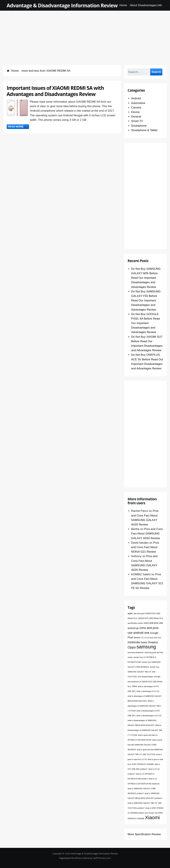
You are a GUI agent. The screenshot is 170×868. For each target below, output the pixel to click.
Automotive (138, 103)
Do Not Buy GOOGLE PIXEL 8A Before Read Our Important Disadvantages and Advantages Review (145, 323)
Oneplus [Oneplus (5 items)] (153, 642)
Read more (19, 127)
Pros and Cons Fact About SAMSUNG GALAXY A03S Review (147, 534)
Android (136, 98)
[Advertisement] (85, 34)
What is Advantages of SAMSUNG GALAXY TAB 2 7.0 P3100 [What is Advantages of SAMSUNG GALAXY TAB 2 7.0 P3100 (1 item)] (144, 706)
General (136, 117)
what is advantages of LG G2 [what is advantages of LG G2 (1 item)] (148, 691)
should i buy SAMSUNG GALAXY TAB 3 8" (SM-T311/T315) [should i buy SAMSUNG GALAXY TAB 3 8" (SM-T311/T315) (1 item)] (143, 672)
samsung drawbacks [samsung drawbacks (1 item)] (136, 652)
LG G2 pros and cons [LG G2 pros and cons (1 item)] (153, 638)
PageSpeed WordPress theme (74, 858)
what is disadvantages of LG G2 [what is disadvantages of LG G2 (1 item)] (149, 716)
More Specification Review (144, 834)
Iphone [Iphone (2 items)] (137, 638)
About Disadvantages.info (146, 5)
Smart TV (137, 121)
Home (123, 5)
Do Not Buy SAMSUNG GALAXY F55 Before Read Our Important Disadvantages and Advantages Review (146, 301)
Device (135, 112)
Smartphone (139, 126)
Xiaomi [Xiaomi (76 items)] (152, 817)
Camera (136, 108)
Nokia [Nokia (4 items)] (144, 642)
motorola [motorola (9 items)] (134, 642)
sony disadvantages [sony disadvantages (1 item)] (145, 677)
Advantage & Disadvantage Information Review (62, 5)
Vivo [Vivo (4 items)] (135, 686)
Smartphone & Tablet (144, 130)
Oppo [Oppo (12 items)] (132, 647)
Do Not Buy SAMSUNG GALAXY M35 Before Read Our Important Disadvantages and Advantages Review (146, 278)
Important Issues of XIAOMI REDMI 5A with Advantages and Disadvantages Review (55, 91)
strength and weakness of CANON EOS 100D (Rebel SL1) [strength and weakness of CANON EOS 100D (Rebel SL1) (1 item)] (145, 681)
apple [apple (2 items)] (130, 613)
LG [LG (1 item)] (142, 638)
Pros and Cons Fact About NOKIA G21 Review (145, 547)
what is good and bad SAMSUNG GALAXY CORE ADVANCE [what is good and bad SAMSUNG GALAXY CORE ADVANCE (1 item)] (145, 745)
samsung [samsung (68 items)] (146, 647)
